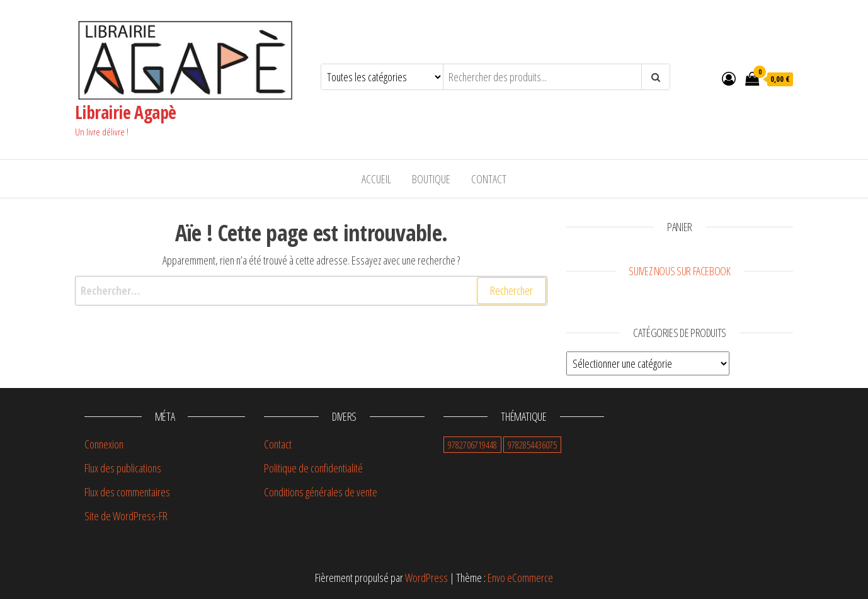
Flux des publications (123, 468)
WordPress (426, 578)
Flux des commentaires (127, 492)
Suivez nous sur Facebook (679, 271)
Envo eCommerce (520, 578)
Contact (489, 179)
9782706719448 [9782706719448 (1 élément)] (472, 445)
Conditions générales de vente (321, 492)
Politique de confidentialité (313, 468)
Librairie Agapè (126, 112)
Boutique (431, 179)
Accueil (376, 179)
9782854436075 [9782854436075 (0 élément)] (532, 445)
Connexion (104, 444)
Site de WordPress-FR (126, 516)
